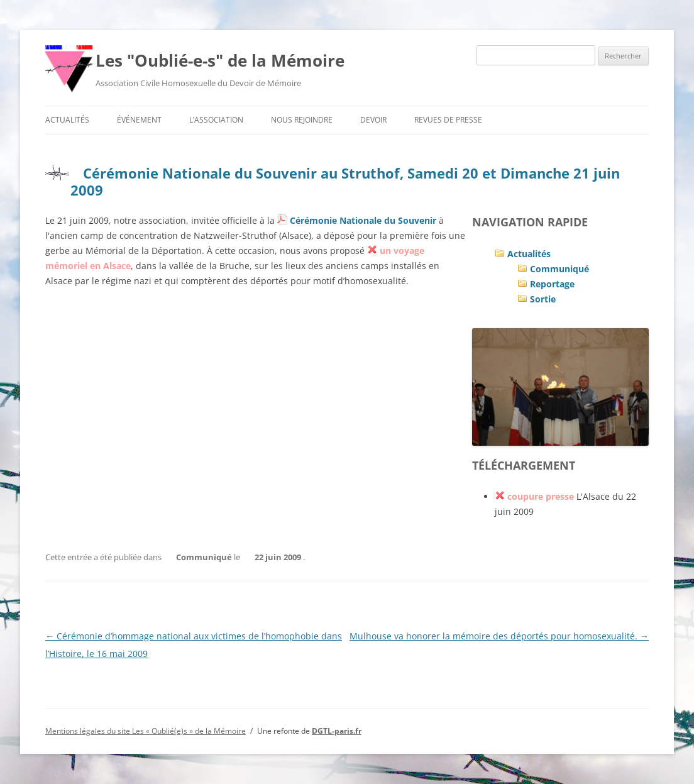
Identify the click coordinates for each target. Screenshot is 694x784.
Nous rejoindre (302, 120)
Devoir (373, 120)
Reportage (552, 284)
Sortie (543, 299)
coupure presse (541, 496)
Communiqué (559, 269)
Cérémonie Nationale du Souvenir (363, 220)
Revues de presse (448, 120)
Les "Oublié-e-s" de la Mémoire (220, 60)
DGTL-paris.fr (337, 731)
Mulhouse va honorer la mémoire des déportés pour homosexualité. (499, 636)
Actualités (67, 120)
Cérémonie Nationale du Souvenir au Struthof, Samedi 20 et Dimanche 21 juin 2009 (345, 181)
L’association (216, 120)
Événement (139, 120)
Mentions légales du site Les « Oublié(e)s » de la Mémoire (146, 731)
